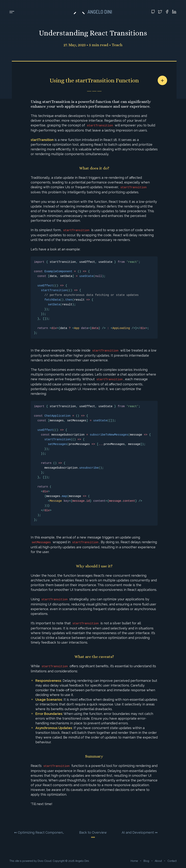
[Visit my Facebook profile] (167, 12)
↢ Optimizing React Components (39, 832)
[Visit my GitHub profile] (153, 12)
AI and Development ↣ (140, 832)
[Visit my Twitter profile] (160, 12)
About (158, 861)
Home (134, 861)
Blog (146, 861)
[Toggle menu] (12, 12)
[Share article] (162, 80)
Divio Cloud (45, 861)
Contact (172, 861)
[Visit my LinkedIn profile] (174, 12)
